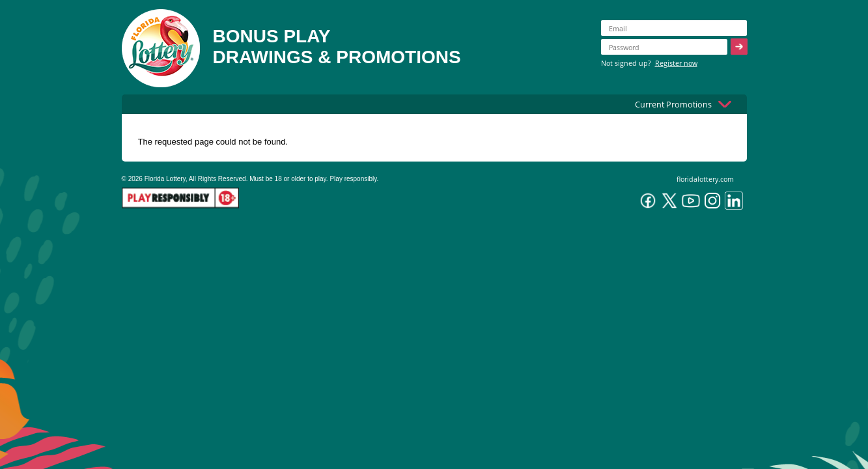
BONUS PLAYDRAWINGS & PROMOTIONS (337, 47)
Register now (676, 63)
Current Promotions (673, 104)
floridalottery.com (705, 179)
